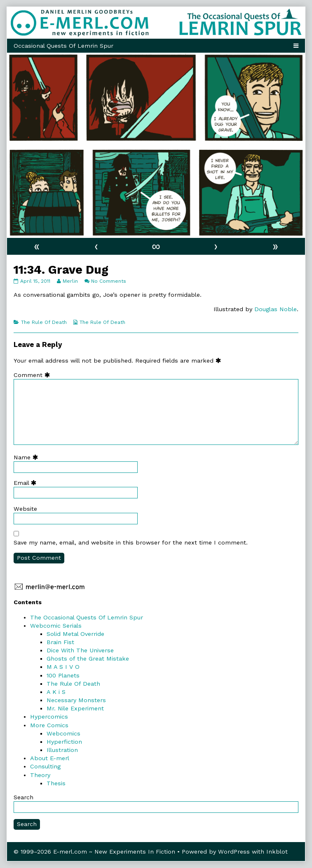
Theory (40, 775)
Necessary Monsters (76, 700)
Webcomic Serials (56, 626)
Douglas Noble (276, 309)
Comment (34, 375)
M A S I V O (63, 667)
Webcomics (63, 733)
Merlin (70, 281)
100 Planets (63, 675)
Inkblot (277, 852)
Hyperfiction (64, 742)
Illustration (62, 750)
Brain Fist (60, 642)
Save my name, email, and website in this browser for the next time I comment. (131, 542)
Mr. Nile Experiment (75, 708)
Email (27, 483)
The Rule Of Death (44, 322)
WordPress (234, 852)
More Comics (49, 725)
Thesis (56, 783)
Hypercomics (49, 717)
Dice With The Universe (80, 650)
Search (23, 797)
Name (28, 457)
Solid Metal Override (75, 634)
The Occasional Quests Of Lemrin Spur (87, 617)
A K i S (56, 692)
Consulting (45, 766)
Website (25, 509)
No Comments (109, 281)
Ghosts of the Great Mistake (88, 659)
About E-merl (50, 758)
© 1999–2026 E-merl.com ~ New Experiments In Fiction (94, 852)
